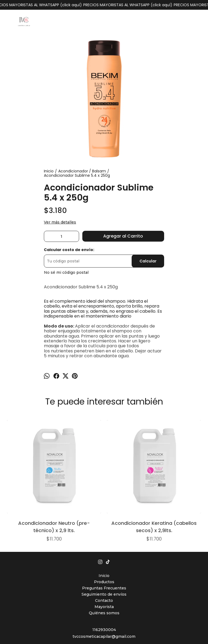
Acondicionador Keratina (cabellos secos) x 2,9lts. (64, 467)
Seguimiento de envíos (104, 535)
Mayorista (104, 547)
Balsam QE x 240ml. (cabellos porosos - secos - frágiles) (184, 430)
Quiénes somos (104, 553)
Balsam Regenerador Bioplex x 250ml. (104, 430)
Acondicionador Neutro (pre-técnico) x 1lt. (144, 430)
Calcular (148, 261)
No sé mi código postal (66, 272)
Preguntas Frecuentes (104, 528)
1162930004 (104, 570)
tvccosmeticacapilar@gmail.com (104, 577)
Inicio (104, 516)
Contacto (104, 541)
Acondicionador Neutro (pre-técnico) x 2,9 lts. (24, 467)
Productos (104, 522)
